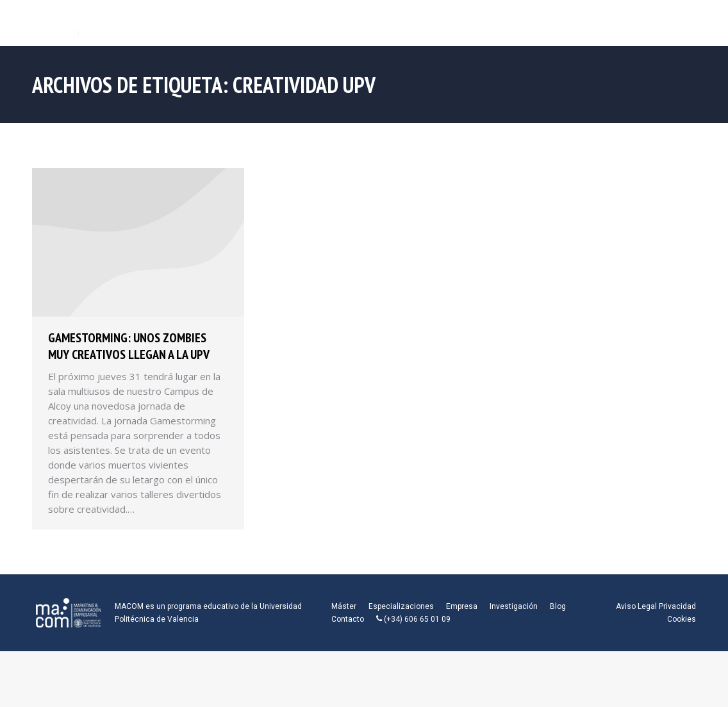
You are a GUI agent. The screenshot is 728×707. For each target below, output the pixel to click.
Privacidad (677, 606)
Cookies (682, 619)
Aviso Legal (636, 606)
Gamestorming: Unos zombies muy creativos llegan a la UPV (129, 346)
